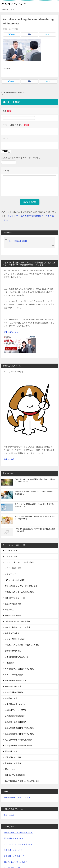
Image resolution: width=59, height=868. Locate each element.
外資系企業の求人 (12, 633)
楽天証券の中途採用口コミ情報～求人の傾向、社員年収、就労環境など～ (35, 493)
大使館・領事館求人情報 (15, 639)
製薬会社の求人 (11, 751)
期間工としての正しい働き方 (16, 862)
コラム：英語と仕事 (13, 568)
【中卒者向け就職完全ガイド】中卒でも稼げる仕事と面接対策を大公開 (35, 530)
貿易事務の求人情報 (13, 763)
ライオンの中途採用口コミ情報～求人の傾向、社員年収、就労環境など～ (35, 505)
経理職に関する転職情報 (15, 716)
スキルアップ (10, 574)
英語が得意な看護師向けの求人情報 (19, 728)
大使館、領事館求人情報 (17, 241)
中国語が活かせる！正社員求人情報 (19, 592)
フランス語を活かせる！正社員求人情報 (21, 586)
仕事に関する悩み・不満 (15, 598)
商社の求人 (9, 610)
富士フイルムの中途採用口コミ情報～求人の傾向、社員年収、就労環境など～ (35, 518)
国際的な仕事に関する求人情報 (17, 621)
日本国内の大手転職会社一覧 (17, 657)
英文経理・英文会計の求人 (16, 722)
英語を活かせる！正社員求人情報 (18, 740)
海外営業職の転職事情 (14, 692)
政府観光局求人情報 (13, 651)
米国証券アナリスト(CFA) (15, 710)
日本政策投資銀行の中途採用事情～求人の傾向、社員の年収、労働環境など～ (35, 480)
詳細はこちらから (11, 332)
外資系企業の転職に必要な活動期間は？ (17, 92)
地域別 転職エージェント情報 (17, 627)
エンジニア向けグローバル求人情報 (19, 562)
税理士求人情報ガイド (13, 850)
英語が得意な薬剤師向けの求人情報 (19, 734)
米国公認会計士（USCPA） (16, 704)
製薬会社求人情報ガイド (14, 838)
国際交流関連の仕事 (13, 616)
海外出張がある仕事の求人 (16, 681)
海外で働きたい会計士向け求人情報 (19, 669)
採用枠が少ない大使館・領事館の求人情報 (22, 645)
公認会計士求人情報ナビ (14, 856)
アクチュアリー (11, 551)
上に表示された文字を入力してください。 (21, 158)
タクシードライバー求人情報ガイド (18, 844)
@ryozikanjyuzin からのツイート (17, 797)
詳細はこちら (9, 459)
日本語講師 (9, 663)
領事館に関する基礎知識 (15, 775)
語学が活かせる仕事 (13, 757)
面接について (10, 769)
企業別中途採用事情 (13, 604)
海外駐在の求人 (11, 698)
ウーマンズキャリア (13, 556)
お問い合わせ (9, 815)
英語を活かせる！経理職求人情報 (18, 746)
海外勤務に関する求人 (14, 686)
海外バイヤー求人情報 (14, 675)
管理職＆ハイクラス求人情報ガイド (18, 833)
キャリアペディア (14, 4)
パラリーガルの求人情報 (15, 580)
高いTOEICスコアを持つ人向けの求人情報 (22, 781)
